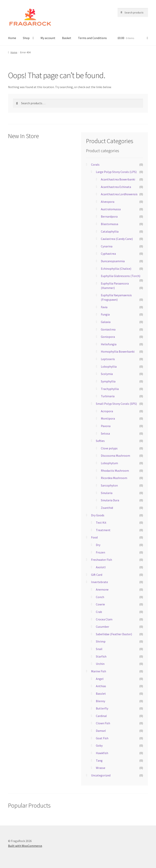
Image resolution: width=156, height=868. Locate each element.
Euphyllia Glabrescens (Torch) (121, 276)
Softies (100, 441)
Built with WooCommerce (25, 846)
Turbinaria (108, 396)
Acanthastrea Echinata (116, 187)
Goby (99, 745)
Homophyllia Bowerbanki (118, 351)
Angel (100, 679)
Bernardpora (109, 216)
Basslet (101, 694)
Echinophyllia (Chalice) (116, 269)
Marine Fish (99, 671)
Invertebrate (100, 582)
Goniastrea (108, 329)
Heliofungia (109, 344)
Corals (95, 164)
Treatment (103, 530)
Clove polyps (109, 448)
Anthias (101, 686)
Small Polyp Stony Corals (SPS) (116, 404)
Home (12, 38)
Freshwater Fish (102, 560)
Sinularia (107, 493)
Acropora (107, 411)
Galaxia (106, 322)
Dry (98, 545)
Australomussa (111, 209)
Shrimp (101, 641)
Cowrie (100, 604)
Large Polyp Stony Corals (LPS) (116, 172)
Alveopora (108, 202)
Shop (26, 38)
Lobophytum (109, 463)
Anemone (102, 589)
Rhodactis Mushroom (115, 471)
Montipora (108, 418)
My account (48, 38)
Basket (67, 38)
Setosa (105, 433)
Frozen (100, 552)
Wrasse (101, 768)
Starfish (101, 656)
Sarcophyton (109, 485)
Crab (99, 612)
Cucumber (102, 627)
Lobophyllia (109, 366)
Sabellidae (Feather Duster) (114, 634)
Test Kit (101, 522)
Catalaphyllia (110, 231)
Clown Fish (103, 723)
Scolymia (107, 374)
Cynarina (107, 246)
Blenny (100, 701)
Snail (99, 649)
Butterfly (102, 708)
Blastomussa (110, 224)
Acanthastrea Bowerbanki (118, 179)
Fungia (105, 314)
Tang (99, 760)
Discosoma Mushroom (115, 456)
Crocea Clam (104, 619)
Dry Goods (98, 515)
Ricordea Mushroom (114, 478)
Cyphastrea (108, 254)
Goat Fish (102, 738)
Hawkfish (102, 753)
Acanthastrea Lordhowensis (119, 194)
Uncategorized (101, 775)
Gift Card (97, 575)
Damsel (101, 731)
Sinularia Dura (110, 500)
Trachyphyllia (110, 389)
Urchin (100, 664)
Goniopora (108, 337)
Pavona (106, 426)
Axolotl (101, 567)
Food (94, 537)
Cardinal (101, 716)
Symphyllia (108, 381)
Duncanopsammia (113, 261)
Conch (100, 597)
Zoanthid (107, 508)
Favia (104, 307)
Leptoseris (108, 359)
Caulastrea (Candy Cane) (117, 239)
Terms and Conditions (92, 38)
